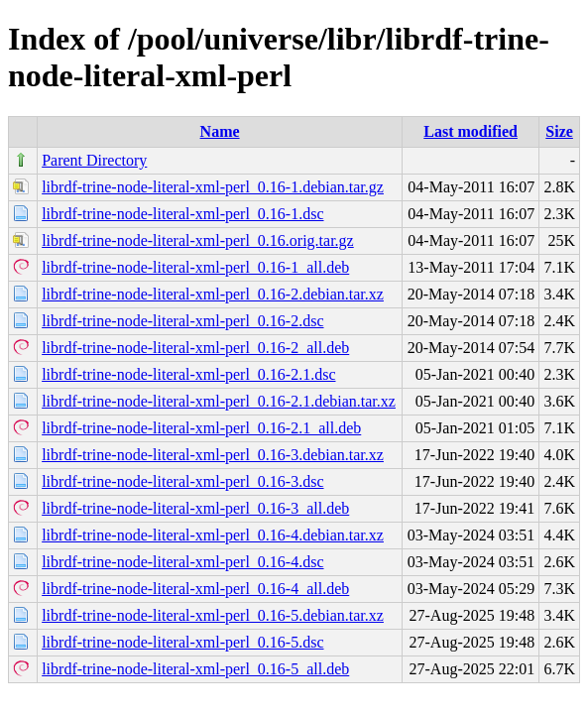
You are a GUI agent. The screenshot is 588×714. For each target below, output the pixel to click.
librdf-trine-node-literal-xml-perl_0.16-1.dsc (182, 214)
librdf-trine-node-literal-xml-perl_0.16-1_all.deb (195, 267)
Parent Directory (94, 160)
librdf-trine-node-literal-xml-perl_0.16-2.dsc (182, 321)
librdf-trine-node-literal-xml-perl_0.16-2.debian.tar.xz (213, 294)
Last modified (470, 131)
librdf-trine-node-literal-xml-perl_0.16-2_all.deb (195, 348)
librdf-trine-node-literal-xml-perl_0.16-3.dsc (182, 481)
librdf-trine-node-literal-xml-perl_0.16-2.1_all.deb (201, 428)
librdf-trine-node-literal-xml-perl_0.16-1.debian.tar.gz (213, 187)
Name (220, 131)
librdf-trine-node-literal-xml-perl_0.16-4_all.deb (195, 589)
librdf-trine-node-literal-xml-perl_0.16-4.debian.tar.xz (213, 535)
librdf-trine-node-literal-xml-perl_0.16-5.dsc (182, 642)
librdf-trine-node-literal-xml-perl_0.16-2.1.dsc (188, 374)
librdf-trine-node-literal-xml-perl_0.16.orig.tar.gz (198, 240)
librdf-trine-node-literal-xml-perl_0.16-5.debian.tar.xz (213, 615)
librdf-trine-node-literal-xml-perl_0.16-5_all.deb (195, 669)
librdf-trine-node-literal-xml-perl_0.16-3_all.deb (195, 508)
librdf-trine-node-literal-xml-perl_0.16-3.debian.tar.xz (213, 455)
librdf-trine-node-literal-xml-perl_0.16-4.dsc (182, 562)
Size (559, 131)
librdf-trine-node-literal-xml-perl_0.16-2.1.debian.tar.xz (219, 401)
